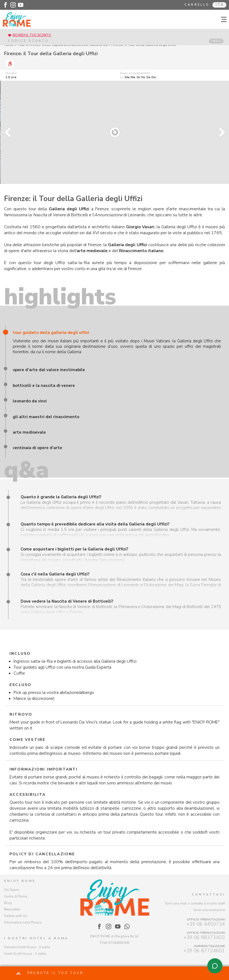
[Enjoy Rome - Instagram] (13, 5)
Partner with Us (16, 916)
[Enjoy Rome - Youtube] (21, 5)
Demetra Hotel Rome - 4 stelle (27, 947)
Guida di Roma (16, 896)
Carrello (197, 5)
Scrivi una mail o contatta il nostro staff (195, 903)
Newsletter (12, 909)
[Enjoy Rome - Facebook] (5, 5)
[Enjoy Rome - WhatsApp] (127, 926)
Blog (8, 903)
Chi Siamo (12, 890)
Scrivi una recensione (209, 910)
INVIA (217, 41)
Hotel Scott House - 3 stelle (25, 954)
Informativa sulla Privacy (23, 922)
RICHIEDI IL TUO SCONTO (32, 35)
